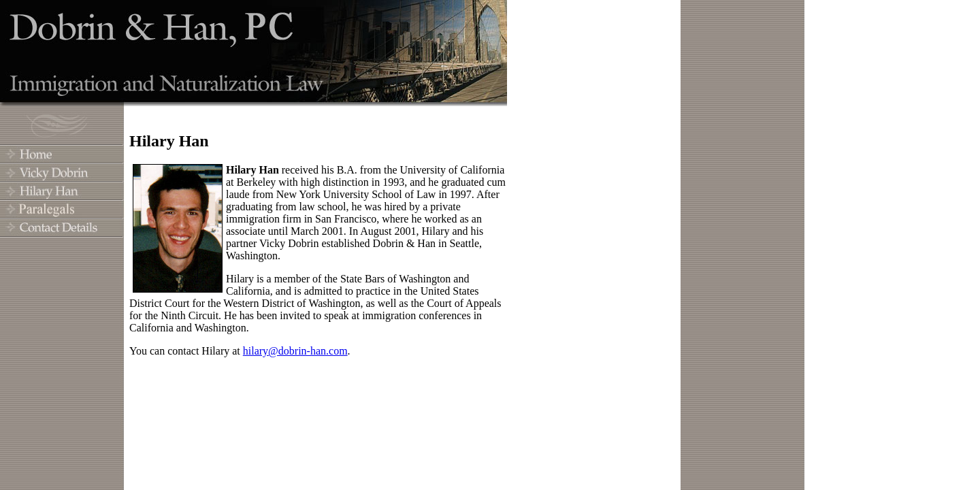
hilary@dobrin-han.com (295, 351)
